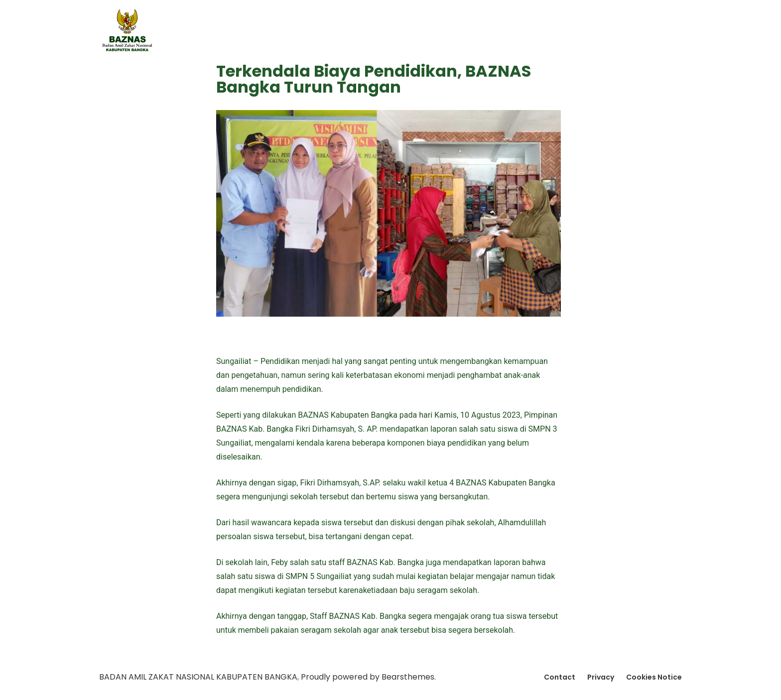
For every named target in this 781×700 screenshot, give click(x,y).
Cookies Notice (654, 677)
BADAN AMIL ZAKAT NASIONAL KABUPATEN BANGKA (198, 677)
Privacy (601, 677)
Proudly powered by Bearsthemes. (368, 677)
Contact (560, 677)
